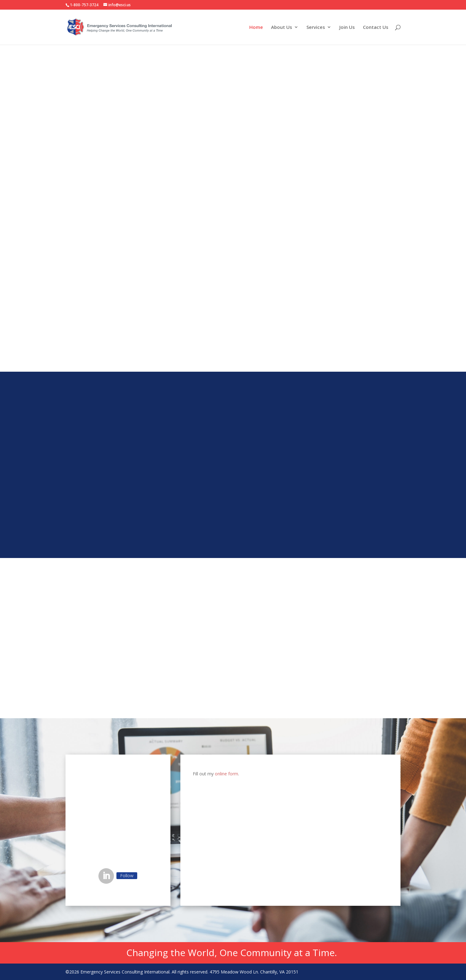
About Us (282, 27)
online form (226, 774)
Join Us (347, 27)
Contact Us (376, 27)
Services (316, 27)
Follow (127, 876)
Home (256, 27)
